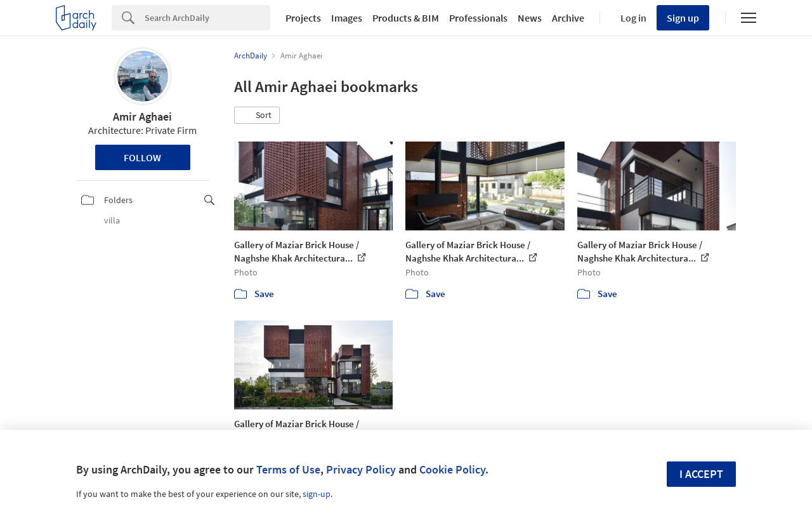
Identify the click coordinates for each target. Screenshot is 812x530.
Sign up (683, 18)
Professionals (478, 18)
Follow (142, 157)
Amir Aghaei (142, 116)
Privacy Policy (361, 469)
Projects (303, 18)
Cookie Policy (452, 469)
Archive (568, 18)
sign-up (317, 494)
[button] (257, 116)
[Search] (207, 18)
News (530, 18)
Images (347, 18)
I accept (701, 474)
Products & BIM (406, 18)
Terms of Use (288, 469)
